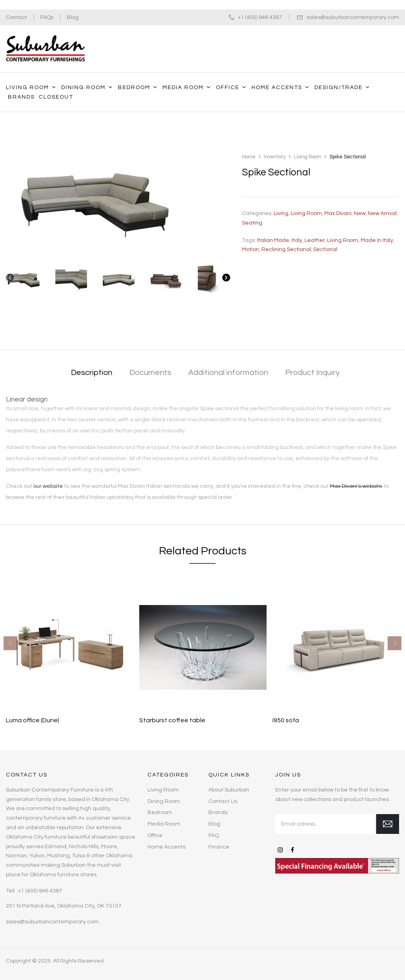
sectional (325, 249)
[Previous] (10, 279)
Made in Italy (377, 240)
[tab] (92, 373)
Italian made (273, 240)
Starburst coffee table (172, 720)
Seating (252, 223)
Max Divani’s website (356, 486)
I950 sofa (286, 720)
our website (48, 486)
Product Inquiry (312, 373)
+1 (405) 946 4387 (260, 17)
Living (281, 213)
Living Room (308, 157)
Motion (251, 249)
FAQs (47, 17)
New (360, 213)
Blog (73, 17)
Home (249, 157)
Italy (297, 240)
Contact (16, 17)
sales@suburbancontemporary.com (353, 17)
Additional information (228, 373)
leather (315, 240)
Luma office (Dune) (33, 720)
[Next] (226, 279)
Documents (150, 373)
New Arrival (382, 213)
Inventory (275, 157)
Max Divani (338, 213)
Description (92, 373)
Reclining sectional (286, 249)
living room (343, 240)
